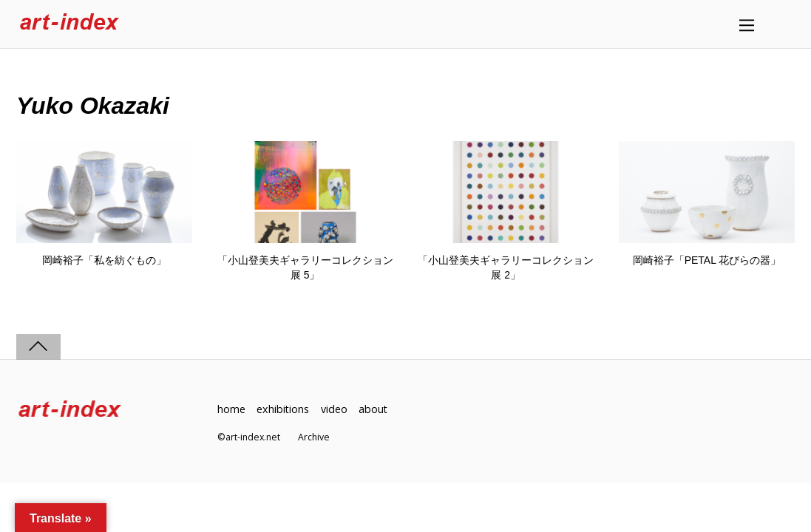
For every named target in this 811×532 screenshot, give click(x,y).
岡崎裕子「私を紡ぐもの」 (104, 260)
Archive (314, 437)
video (335, 409)
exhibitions (283, 409)
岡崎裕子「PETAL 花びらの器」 (707, 260)
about (374, 409)
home (231, 409)
